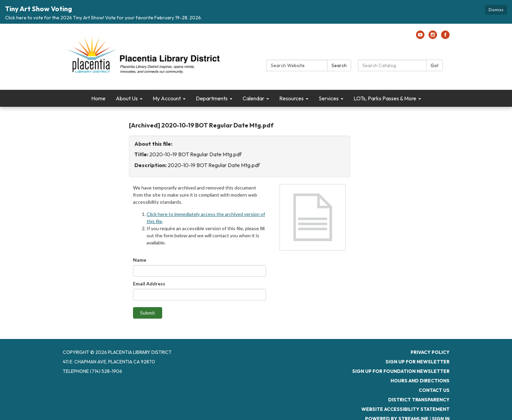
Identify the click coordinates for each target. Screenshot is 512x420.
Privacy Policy (430, 333)
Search (339, 45)
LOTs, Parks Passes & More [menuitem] (385, 78)
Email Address (149, 264)
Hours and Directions (420, 361)
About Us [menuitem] (127, 78)
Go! (434, 45)
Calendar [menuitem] (253, 78)
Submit (148, 293)
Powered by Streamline (397, 399)
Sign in (441, 399)
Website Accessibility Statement (405, 389)
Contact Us (434, 371)
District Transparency (419, 380)
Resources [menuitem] (291, 78)
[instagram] (433, 17)
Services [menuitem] (329, 78)
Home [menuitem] (98, 78)
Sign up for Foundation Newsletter (401, 352)
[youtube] (420, 17)
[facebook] (445, 17)
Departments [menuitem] (212, 78)
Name (140, 240)
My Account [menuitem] (167, 78)
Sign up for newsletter (418, 342)
